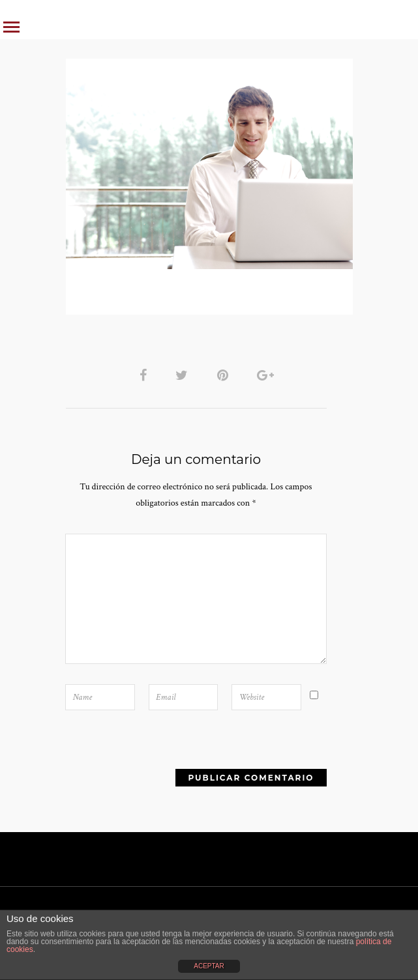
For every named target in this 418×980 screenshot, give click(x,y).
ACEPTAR (209, 966)
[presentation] (141, 767)
